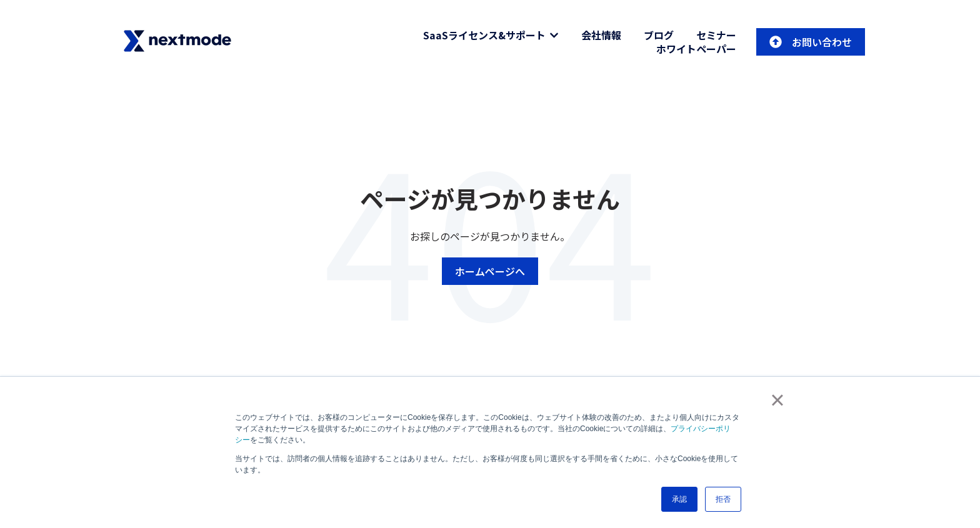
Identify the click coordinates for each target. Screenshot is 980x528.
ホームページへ (490, 271)
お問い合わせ (811, 42)
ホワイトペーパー (696, 49)
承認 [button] (679, 499)
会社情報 (601, 35)
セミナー (716, 35)
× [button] (777, 400)
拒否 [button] (723, 499)
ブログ (659, 35)
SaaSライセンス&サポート (484, 35)
